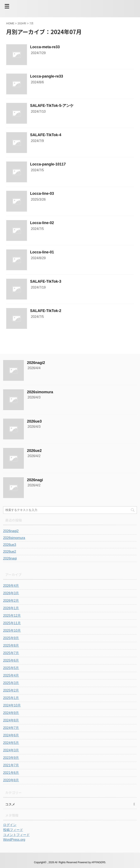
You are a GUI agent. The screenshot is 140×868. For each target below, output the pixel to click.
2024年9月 (11, 713)
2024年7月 (11, 728)
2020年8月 (11, 780)
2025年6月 (11, 660)
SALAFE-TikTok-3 (46, 281)
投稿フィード (13, 830)
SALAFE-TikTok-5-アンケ (52, 106)
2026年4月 (11, 586)
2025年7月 (11, 653)
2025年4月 (11, 675)
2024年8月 (11, 720)
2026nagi (35, 480)
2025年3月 (11, 683)
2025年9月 (11, 638)
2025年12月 (12, 616)
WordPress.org (14, 840)
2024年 (22, 23)
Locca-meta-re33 (45, 47)
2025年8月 (11, 645)
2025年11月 (12, 623)
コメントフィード (16, 835)
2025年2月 (11, 690)
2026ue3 (34, 421)
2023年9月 (11, 758)
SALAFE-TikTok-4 (46, 135)
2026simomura (40, 392)
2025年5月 (11, 668)
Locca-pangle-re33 (47, 76)
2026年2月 (11, 601)
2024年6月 (11, 735)
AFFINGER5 (98, 862)
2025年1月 (11, 698)
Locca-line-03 (42, 194)
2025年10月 (12, 631)
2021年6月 (11, 773)
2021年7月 (11, 765)
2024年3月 (11, 750)
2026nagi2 (36, 363)
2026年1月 (11, 608)
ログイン (10, 825)
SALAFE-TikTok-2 (46, 311)
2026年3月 (11, 593)
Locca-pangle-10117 (48, 164)
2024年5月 (11, 743)
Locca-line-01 (42, 252)
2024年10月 (12, 705)
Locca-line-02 (42, 223)
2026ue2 (34, 451)
